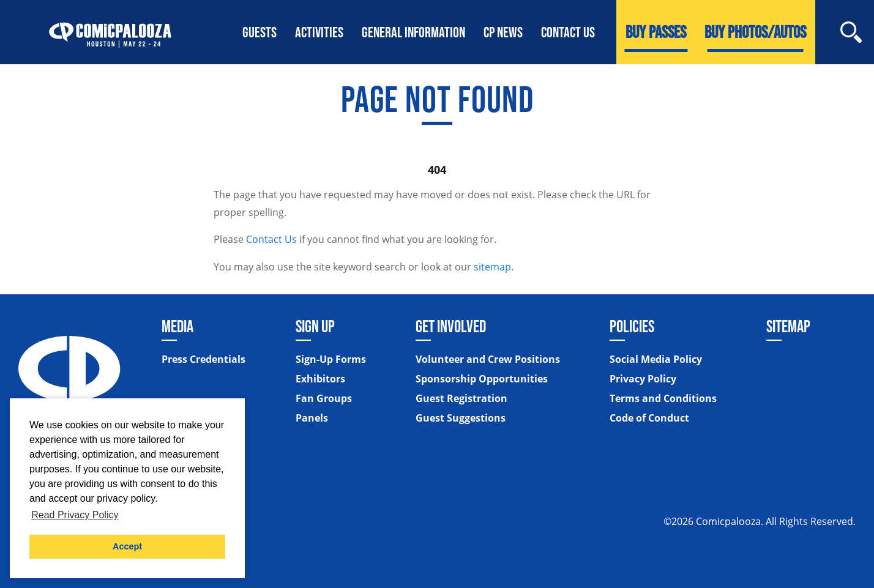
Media (177, 326)
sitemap (492, 267)
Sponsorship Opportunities (482, 379)
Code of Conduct (649, 418)
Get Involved (451, 326)
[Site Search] (851, 32)
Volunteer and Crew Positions (488, 359)
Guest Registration (461, 398)
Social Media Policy (656, 359)
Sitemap (788, 326)
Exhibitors (320, 379)
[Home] (110, 32)
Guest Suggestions (461, 418)
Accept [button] (127, 546)
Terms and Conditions (663, 398)
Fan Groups (324, 398)
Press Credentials (204, 359)
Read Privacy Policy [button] (75, 515)
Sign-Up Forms (331, 359)
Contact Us (271, 239)
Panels (312, 418)
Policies (632, 326)
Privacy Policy (643, 379)
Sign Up (315, 326)
